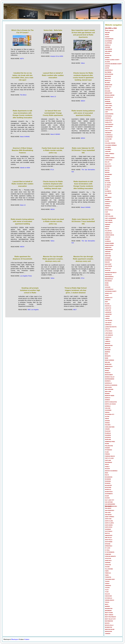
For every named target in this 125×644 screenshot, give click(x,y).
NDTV (22, 59)
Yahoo (83, 63)
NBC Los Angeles (33, 310)
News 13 (53, 97)
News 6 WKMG (25, 137)
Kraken (27, 639)
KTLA (52, 170)
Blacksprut (15, 639)
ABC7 (75, 310)
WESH (83, 101)
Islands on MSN (25, 168)
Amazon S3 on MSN (57, 56)
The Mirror (23, 95)
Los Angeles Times (26, 276)
